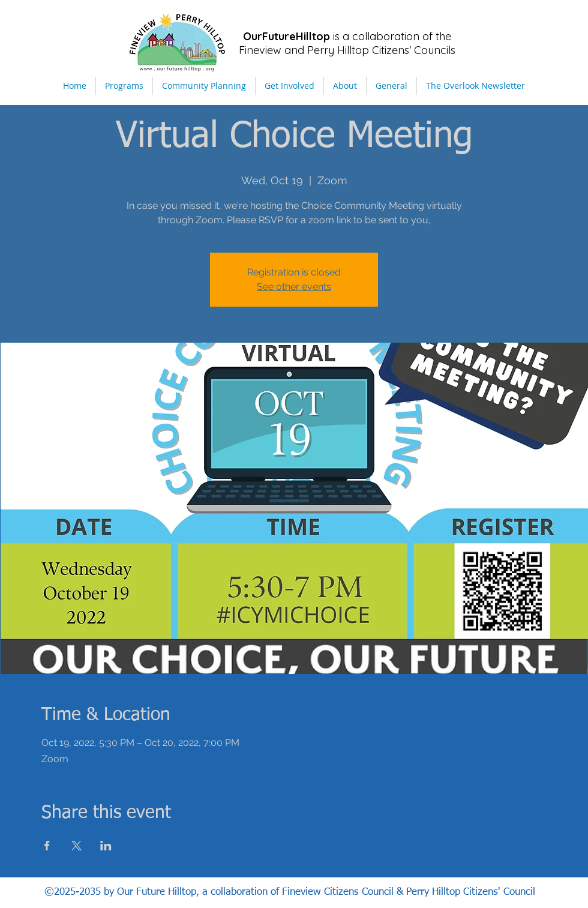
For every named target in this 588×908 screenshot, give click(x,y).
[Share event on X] (76, 846)
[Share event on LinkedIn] (106, 846)
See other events (294, 287)
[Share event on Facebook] (47, 846)
